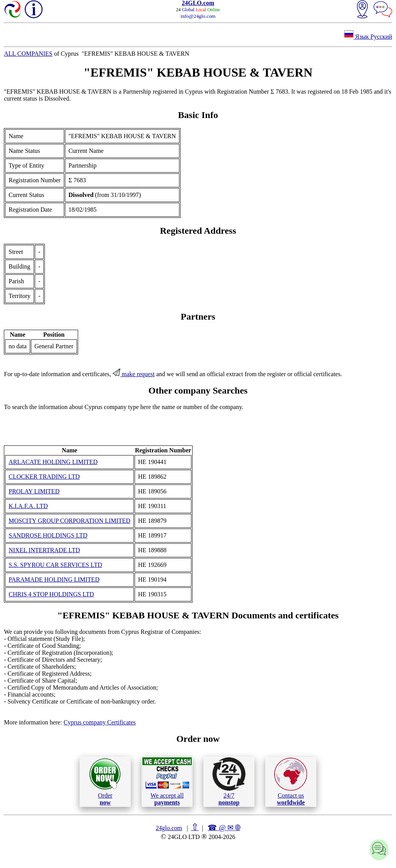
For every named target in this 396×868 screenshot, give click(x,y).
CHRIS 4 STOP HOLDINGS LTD (51, 594)
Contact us (291, 782)
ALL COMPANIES (28, 54)
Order (105, 782)
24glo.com (169, 828)
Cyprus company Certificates (100, 722)
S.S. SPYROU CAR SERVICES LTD (55, 565)
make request (134, 374)
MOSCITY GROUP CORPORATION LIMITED (69, 521)
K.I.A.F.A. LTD (28, 506)
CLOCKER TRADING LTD (44, 477)
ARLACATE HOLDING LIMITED (53, 462)
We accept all (167, 781)
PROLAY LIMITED (34, 491)
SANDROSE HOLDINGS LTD (48, 535)
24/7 (229, 781)
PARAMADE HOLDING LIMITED (54, 580)
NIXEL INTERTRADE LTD (44, 550)
